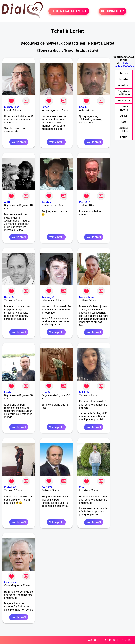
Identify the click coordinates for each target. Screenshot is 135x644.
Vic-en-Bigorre (124, 108)
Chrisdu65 (10, 487)
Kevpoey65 (48, 297)
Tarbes (124, 73)
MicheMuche (12, 107)
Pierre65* (85, 202)
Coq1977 (47, 487)
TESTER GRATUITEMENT (69, 11)
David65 (9, 297)
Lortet (124, 137)
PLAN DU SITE (110, 640)
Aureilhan (124, 85)
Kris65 (83, 107)
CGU (97, 640)
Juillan (124, 116)
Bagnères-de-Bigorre (124, 93)
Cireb (82, 487)
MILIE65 (84, 392)
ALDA (7, 202)
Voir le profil (19, 142)
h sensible (10, 582)
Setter (45, 107)
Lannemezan (124, 101)
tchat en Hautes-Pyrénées (124, 65)
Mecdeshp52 (87, 297)
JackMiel (47, 202)
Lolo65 (46, 392)
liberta (8, 392)
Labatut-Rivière (124, 129)
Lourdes (124, 79)
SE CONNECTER (112, 11)
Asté (124, 122)
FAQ (89, 640)
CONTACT (127, 640)
